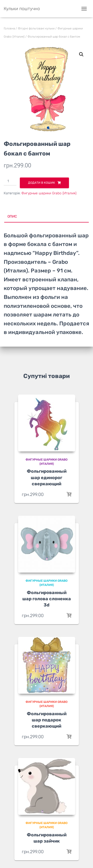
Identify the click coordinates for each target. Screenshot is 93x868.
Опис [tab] (12, 216)
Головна (9, 28)
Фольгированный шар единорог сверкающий (47, 477)
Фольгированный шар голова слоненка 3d (47, 599)
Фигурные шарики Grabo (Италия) (49, 193)
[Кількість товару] (10, 181)
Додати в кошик (42, 183)
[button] (81, 54)
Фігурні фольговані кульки (36, 28)
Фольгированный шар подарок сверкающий (47, 720)
